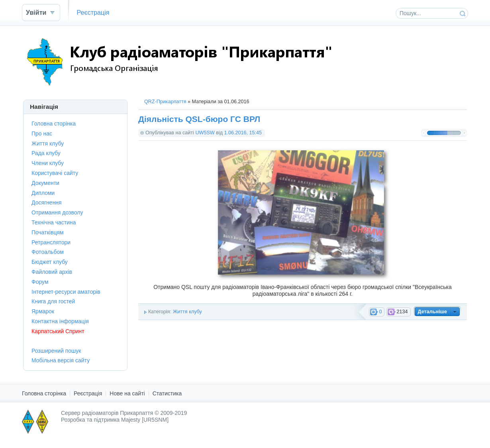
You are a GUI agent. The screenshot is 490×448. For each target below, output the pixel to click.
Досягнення (47, 202)
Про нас (42, 134)
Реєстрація (93, 12)
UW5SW (205, 133)
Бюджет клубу (50, 262)
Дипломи (43, 193)
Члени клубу (48, 163)
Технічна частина (54, 222)
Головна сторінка (54, 124)
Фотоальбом (48, 252)
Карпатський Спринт (58, 331)
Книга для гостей (53, 301)
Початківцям (48, 232)
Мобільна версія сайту (61, 360)
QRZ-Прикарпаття (165, 102)
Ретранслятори (51, 242)
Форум (40, 282)
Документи (45, 183)
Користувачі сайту (55, 173)
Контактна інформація (60, 321)
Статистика (167, 393)
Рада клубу (46, 153)
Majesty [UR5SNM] (145, 420)
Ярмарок (43, 311)
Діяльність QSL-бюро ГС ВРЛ (199, 119)
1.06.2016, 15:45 (243, 133)
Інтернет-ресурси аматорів (66, 292)
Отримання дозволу (57, 212)
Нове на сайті (127, 393)
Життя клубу (187, 312)
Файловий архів (52, 272)
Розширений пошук (56, 351)
